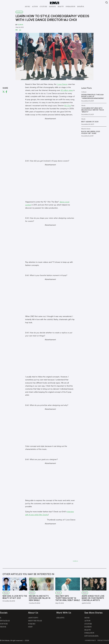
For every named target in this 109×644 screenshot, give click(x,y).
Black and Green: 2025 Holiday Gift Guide (91, 132)
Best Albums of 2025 (90, 122)
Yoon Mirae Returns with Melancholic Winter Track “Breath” (93, 110)
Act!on (35, 6)
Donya (21, 25)
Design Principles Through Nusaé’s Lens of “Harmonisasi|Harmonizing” (93, 96)
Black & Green (86, 129)
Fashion (52, 6)
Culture (43, 6)
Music (28, 6)
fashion (75, 561)
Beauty (61, 6)
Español (81, 6)
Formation (70, 6)
